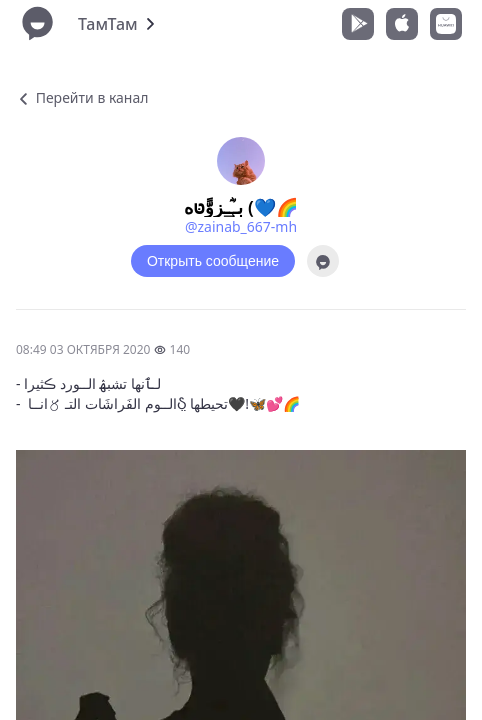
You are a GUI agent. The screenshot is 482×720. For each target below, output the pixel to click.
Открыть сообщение (213, 261)
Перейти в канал (82, 97)
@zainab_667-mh (241, 226)
